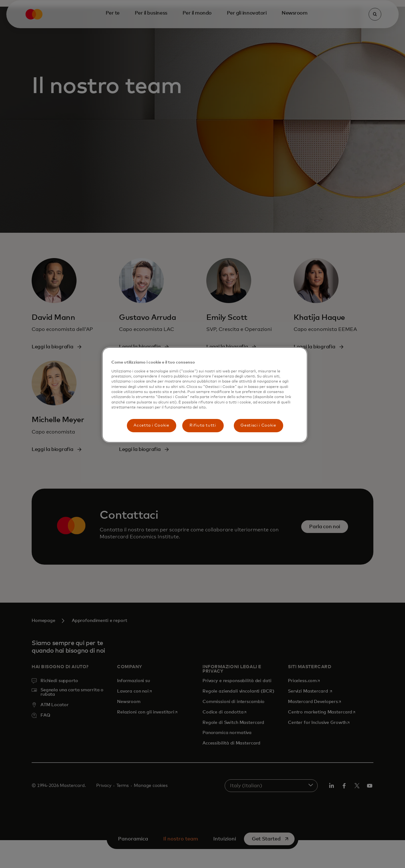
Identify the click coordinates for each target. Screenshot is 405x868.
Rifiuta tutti (203, 425)
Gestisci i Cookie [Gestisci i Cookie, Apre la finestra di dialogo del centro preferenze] (258, 425)
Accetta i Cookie (151, 425)
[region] (205, 395)
